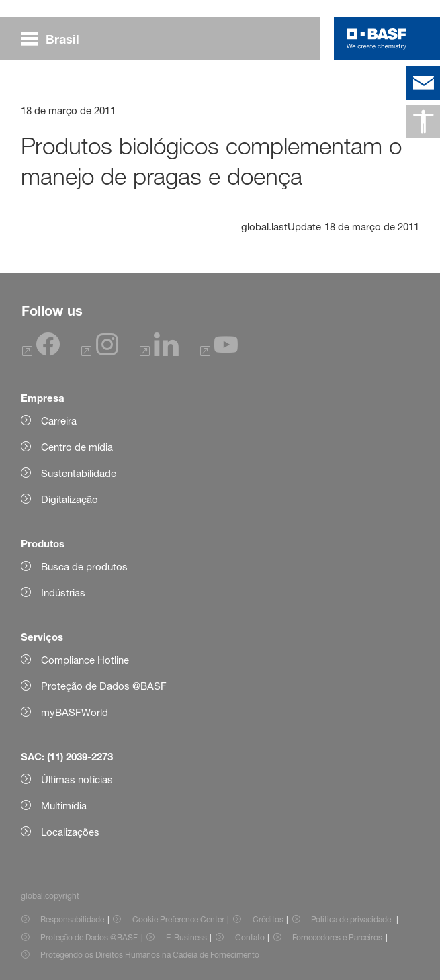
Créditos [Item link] (268, 919)
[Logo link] (377, 39)
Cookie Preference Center (178, 919)
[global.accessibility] (423, 122)
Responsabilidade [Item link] (72, 919)
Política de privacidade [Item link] (352, 919)
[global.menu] (55, 39)
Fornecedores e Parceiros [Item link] (337, 937)
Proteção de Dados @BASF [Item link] (89, 937)
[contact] (423, 83)
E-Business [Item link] (186, 937)
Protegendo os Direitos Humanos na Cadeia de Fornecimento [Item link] (150, 955)
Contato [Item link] (250, 937)
